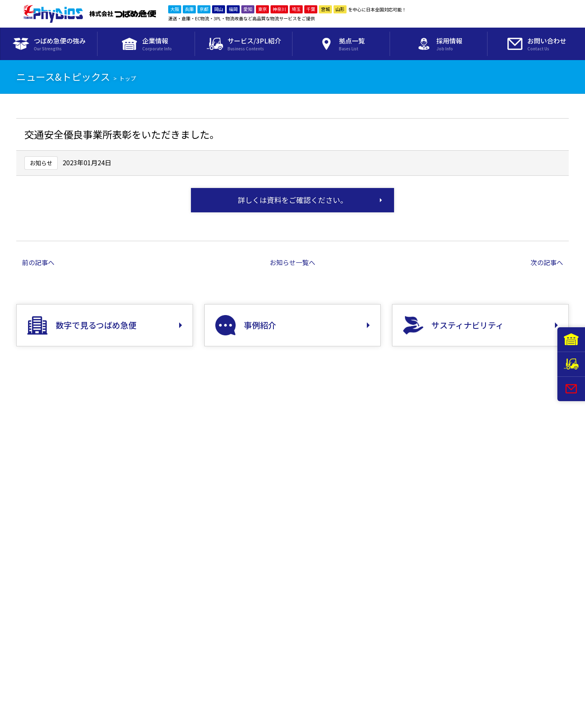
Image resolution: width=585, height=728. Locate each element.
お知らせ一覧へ (292, 262)
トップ (128, 78)
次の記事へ (547, 262)
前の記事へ (38, 262)
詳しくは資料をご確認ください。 (292, 200)
